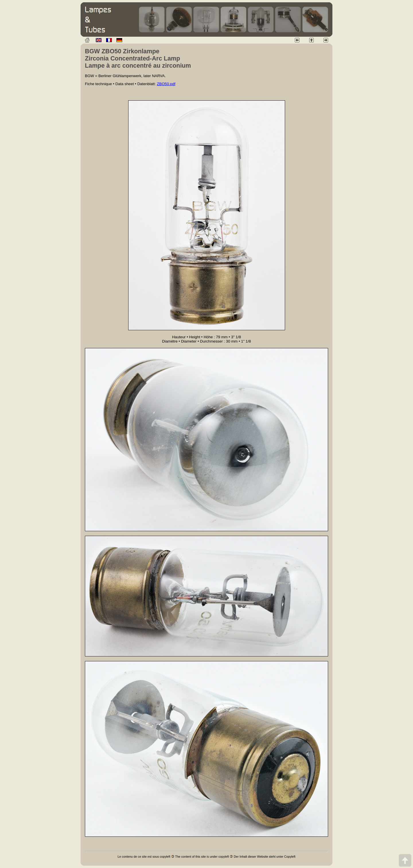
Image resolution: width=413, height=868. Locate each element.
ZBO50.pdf (166, 84)
